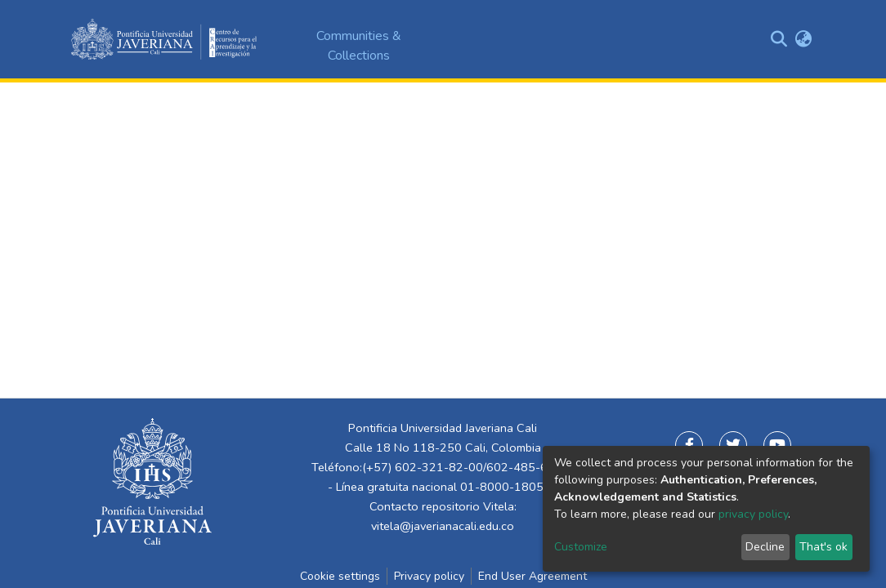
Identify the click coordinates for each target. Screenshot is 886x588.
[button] (803, 39)
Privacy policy (429, 576)
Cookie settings (340, 576)
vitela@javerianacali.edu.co (443, 526)
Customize (581, 547)
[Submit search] (779, 39)
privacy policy (753, 514)
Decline (765, 547)
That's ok (823, 547)
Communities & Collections (359, 46)
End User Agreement (532, 576)
